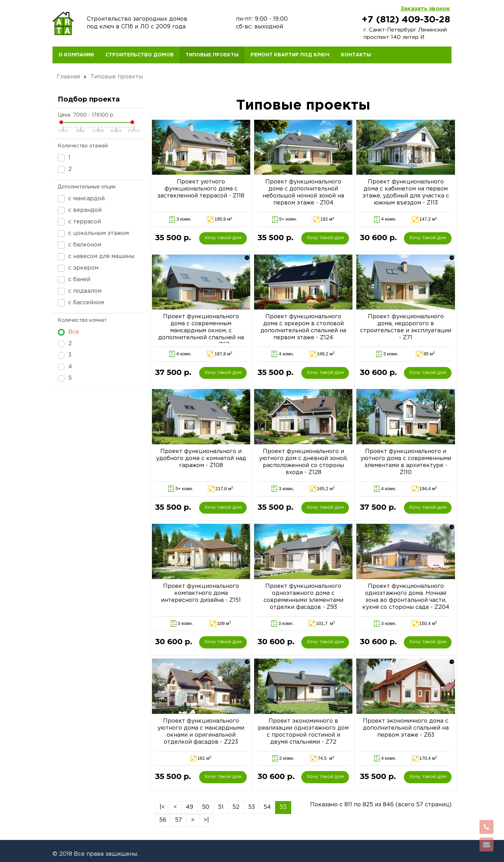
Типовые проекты (117, 77)
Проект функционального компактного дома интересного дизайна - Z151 (201, 593)
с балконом (79, 245)
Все (68, 332)
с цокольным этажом (93, 234)
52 (236, 807)
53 (251, 807)
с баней (74, 280)
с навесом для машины (96, 257)
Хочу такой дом (223, 238)
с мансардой (81, 199)
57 (178, 820)
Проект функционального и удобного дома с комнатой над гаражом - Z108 (201, 458)
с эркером (78, 268)
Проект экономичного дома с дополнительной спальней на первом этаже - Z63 (406, 728)
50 (206, 807)
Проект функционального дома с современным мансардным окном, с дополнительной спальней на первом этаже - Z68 (201, 331)
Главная (68, 77)
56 (163, 820)
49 (190, 807)
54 (267, 807)
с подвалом (80, 291)
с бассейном (81, 303)
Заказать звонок (425, 9)
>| (206, 820)
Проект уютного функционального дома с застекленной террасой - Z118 (201, 189)
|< (162, 807)
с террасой (79, 222)
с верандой (80, 210)
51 (221, 807)
